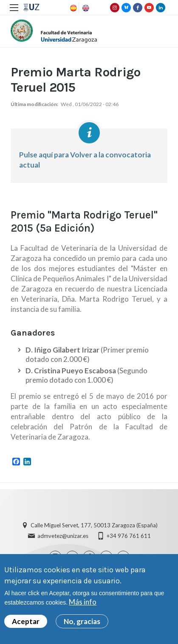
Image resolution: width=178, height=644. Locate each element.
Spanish (73, 8)
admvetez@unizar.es (63, 536)
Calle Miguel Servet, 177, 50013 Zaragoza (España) (94, 525)
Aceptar (26, 623)
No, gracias (82, 623)
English (85, 8)
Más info (83, 603)
